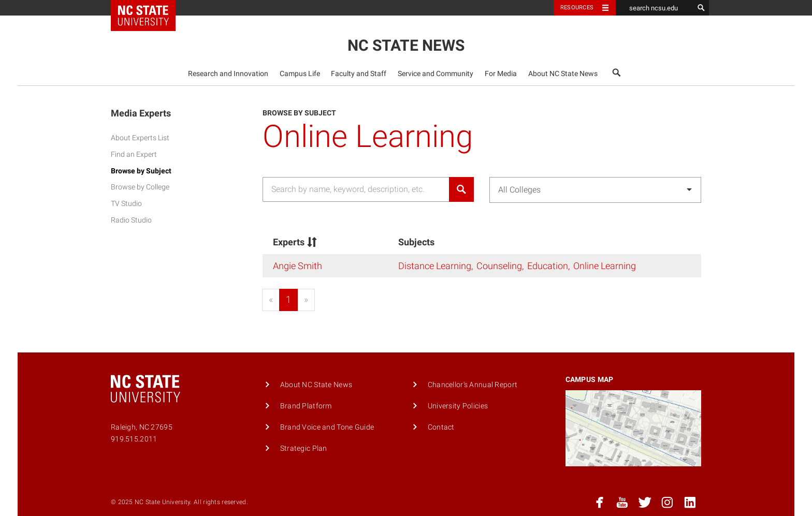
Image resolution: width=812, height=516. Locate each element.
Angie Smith (298, 266)
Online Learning (605, 266)
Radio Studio (131, 220)
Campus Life (300, 74)
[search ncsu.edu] (655, 8)
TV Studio (126, 204)
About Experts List (140, 138)
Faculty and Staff (359, 74)
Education (548, 266)
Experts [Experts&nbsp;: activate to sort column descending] (296, 242)
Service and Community (436, 74)
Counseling (499, 266)
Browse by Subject (141, 171)
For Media (501, 74)
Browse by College (140, 187)
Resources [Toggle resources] (577, 8)
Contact (441, 427)
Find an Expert (134, 154)
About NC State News (563, 74)
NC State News (406, 45)
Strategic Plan (304, 448)
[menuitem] (228, 73)
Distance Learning (435, 266)
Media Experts (141, 113)
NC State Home (150, 8)
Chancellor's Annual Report (473, 385)
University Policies (458, 406)
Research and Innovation (228, 74)
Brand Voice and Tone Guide (327, 427)
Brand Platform (306, 406)
